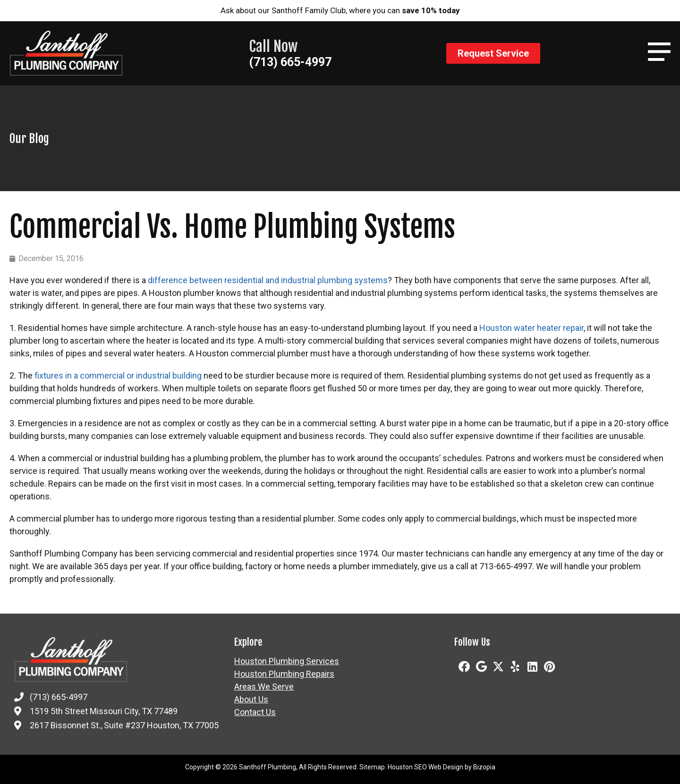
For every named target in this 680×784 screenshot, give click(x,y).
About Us (251, 700)
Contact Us (255, 712)
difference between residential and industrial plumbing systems (268, 280)
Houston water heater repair (531, 328)
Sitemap (372, 767)
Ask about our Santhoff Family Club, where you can (340, 10)
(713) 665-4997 (290, 62)
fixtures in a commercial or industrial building (118, 375)
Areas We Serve (264, 687)
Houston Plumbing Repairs (284, 674)
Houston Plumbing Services (287, 661)
